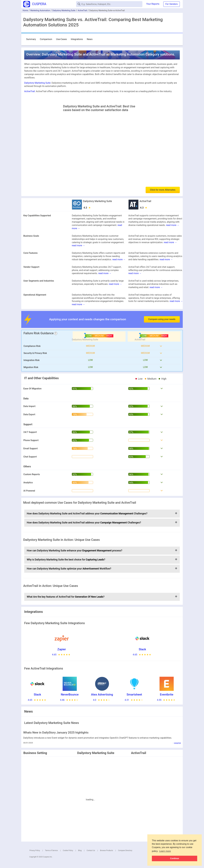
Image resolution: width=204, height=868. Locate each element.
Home (25, 10)
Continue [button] (175, 858)
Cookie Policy (68, 850)
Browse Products (106, 850)
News (90, 39)
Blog (80, 850)
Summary (31, 39)
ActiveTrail (82, 10)
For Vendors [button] (172, 4)
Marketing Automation (40, 10)
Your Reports (153, 4)
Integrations (77, 39)
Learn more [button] (165, 851)
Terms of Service (51, 850)
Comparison (46, 39)
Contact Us (91, 850)
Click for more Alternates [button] (163, 190)
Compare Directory (125, 850)
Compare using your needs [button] (162, 319)
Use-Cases (61, 39)
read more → (173, 225)
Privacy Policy (35, 850)
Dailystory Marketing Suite (64, 10)
